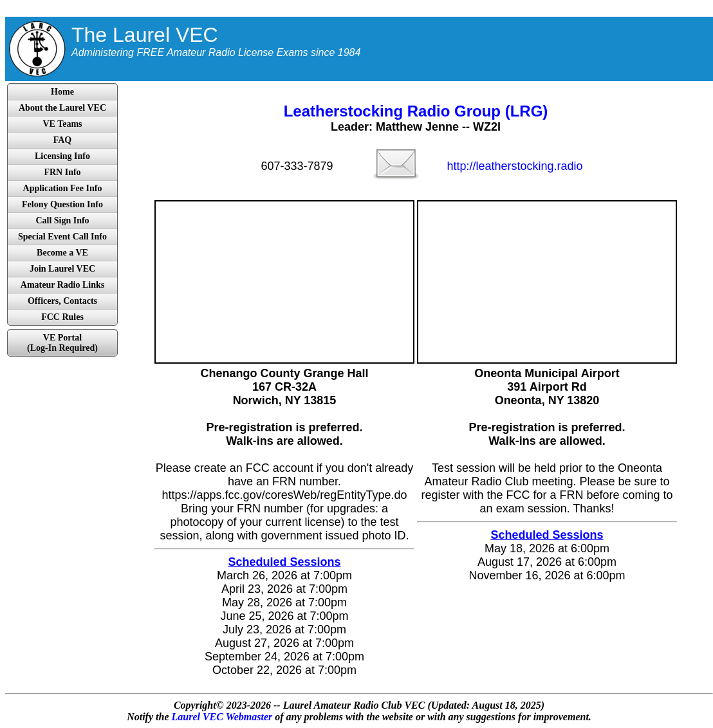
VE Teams (62, 124)
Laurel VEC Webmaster (222, 717)
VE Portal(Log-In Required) (62, 343)
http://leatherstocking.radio (514, 166)
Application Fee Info (63, 188)
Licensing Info (62, 156)
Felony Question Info (62, 204)
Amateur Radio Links (62, 285)
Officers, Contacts (62, 301)
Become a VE (62, 253)
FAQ (63, 140)
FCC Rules (62, 317)
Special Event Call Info (62, 237)
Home (62, 92)
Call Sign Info (62, 220)
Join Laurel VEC (62, 269)
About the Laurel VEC (62, 108)
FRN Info (62, 172)
